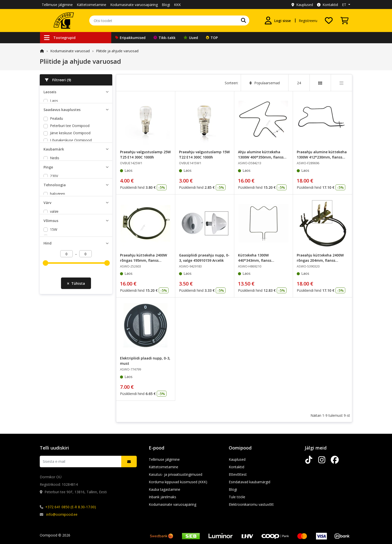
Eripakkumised (130, 38)
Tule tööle (237, 497)
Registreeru (308, 21)
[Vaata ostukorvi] (344, 20)
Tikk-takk (164, 38)
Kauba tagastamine (164, 489)
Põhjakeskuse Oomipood (70, 159)
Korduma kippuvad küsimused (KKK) (178, 482)
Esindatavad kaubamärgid (249, 482)
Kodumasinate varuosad (70, 51)
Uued (191, 38)
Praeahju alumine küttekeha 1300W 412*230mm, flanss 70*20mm (322, 157)
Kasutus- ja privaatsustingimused (175, 474)
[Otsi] (243, 20)
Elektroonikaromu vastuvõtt (251, 504)
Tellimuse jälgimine (57, 5)
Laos (54, 101)
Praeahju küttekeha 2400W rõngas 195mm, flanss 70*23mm (143, 260)
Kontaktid (327, 5)
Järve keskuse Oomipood (70, 145)
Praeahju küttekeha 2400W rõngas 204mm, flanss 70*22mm (320, 260)
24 (299, 83)
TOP (212, 38)
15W (54, 260)
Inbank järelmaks (162, 497)
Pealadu (56, 130)
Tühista (76, 316)
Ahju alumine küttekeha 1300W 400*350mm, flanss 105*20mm (261, 157)
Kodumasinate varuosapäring (134, 5)
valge (54, 240)
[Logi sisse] (277, 20)
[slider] (45, 299)
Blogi (166, 5)
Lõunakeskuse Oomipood (71, 152)
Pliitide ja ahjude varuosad (117, 51)
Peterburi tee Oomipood (70, 138)
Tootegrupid (60, 38)
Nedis (55, 179)
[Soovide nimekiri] (329, 20)
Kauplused (302, 5)
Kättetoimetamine (91, 5)
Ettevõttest (238, 474)
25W (54, 268)
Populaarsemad (265, 83)
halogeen (57, 220)
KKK (177, 5)
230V (54, 200)
